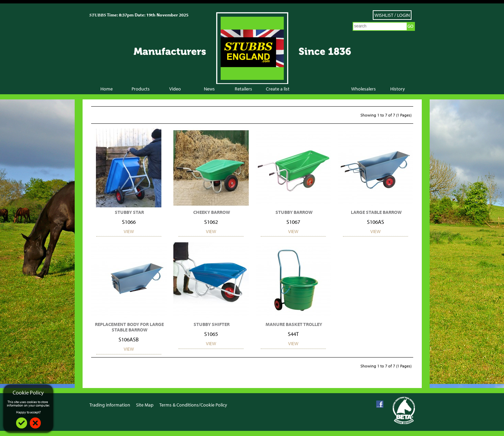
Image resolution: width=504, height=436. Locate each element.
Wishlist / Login (392, 15)
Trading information (110, 405)
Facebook (380, 404)
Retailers (243, 89)
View (129, 231)
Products (141, 89)
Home (107, 89)
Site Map (145, 405)
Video (175, 89)
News (209, 89)
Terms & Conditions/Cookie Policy (193, 405)
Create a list (278, 89)
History (398, 89)
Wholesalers (364, 89)
